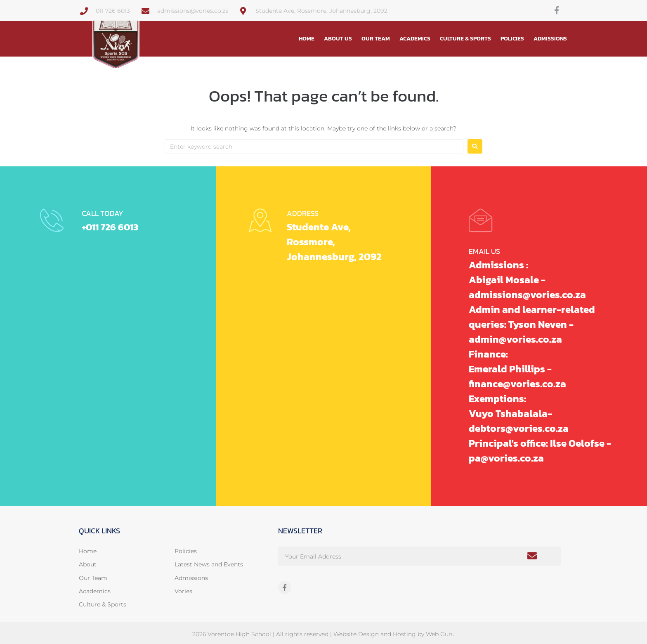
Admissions (550, 39)
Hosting (404, 634)
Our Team (376, 39)
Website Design (356, 634)
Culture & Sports (465, 39)
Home (307, 39)
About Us (338, 39)
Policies (512, 39)
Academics (415, 39)
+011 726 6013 (112, 227)
